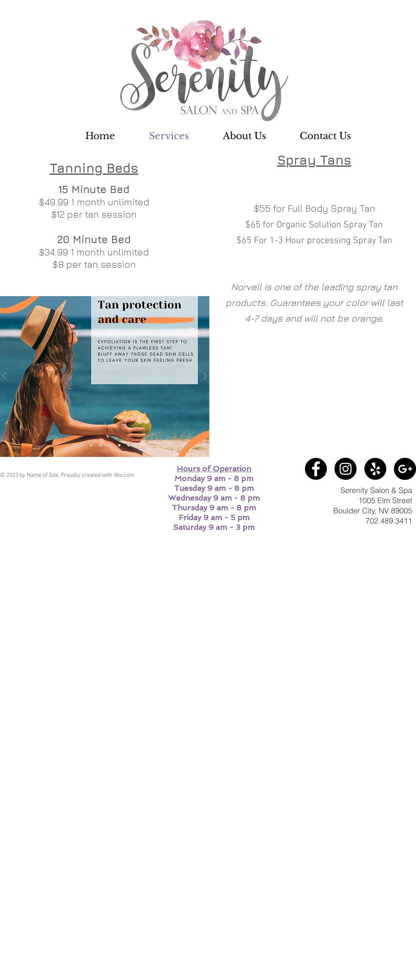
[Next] (205, 377)
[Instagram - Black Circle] (346, 469)
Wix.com (124, 475)
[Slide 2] (110, 445)
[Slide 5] (91, 445)
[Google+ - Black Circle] (405, 469)
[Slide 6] (129, 445)
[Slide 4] (81, 445)
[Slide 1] (101, 445)
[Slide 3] (119, 445)
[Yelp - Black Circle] (375, 469)
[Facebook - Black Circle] (316, 469)
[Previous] (4, 377)
